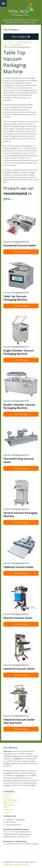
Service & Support (11, 800)
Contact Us (8, 810)
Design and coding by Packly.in (16, 865)
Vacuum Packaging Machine (13, 45)
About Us (7, 795)
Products (11, 42)
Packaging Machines (24, 42)
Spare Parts (8, 802)
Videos (6, 807)
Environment (9, 805)
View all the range (21, 252)
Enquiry (7, 812)
